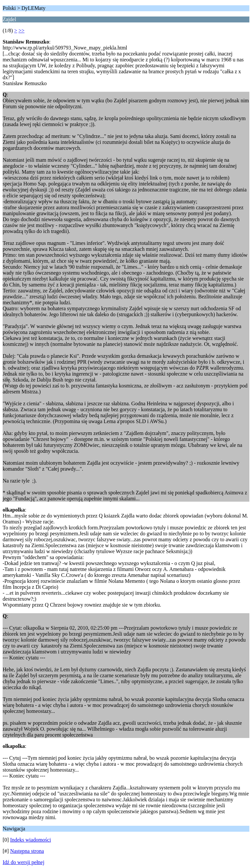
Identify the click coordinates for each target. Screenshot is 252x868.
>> (21, 31)
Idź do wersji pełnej (24, 862)
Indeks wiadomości (31, 840)
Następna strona (27, 851)
